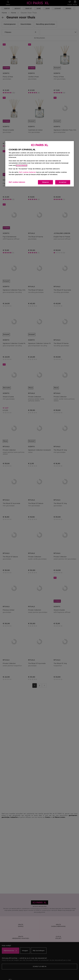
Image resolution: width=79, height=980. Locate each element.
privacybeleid (22, 166)
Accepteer (63, 182)
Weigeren (45, 182)
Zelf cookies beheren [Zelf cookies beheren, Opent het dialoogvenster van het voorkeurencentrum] (17, 182)
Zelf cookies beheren (27, 172)
